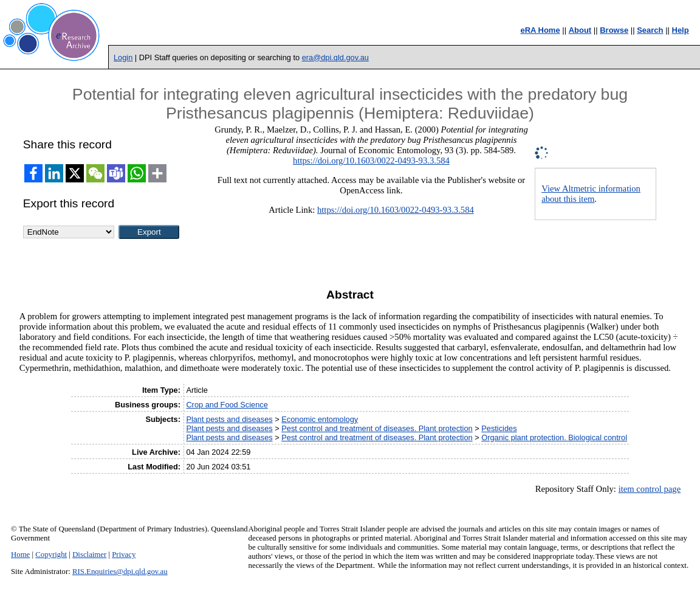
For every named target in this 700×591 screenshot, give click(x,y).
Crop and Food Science (227, 405)
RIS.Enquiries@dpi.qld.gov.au (120, 572)
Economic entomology (320, 419)
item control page (650, 489)
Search (650, 30)
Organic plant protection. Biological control (554, 437)
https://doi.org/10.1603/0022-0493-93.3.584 (371, 161)
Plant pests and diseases (229, 419)
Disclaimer (89, 555)
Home (20, 555)
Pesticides (499, 428)
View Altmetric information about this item (591, 194)
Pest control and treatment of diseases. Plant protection (377, 428)
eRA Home (540, 30)
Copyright (51, 555)
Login (123, 57)
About (580, 30)
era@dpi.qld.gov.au (335, 57)
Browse (614, 30)
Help (681, 30)
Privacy (124, 555)
